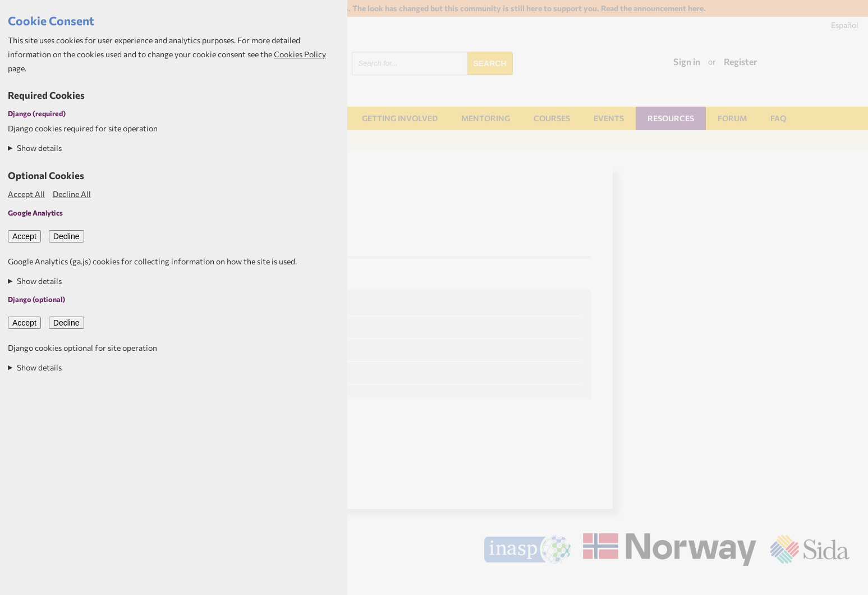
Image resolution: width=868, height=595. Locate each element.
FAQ (778, 118)
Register (741, 61)
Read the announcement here (652, 8)
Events (609, 118)
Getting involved (400, 118)
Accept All (26, 194)
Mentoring (486, 118)
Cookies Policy (300, 54)
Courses (552, 118)
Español (845, 25)
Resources (671, 118)
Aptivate (840, 582)
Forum (732, 118)
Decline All (72, 194)
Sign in (687, 61)
